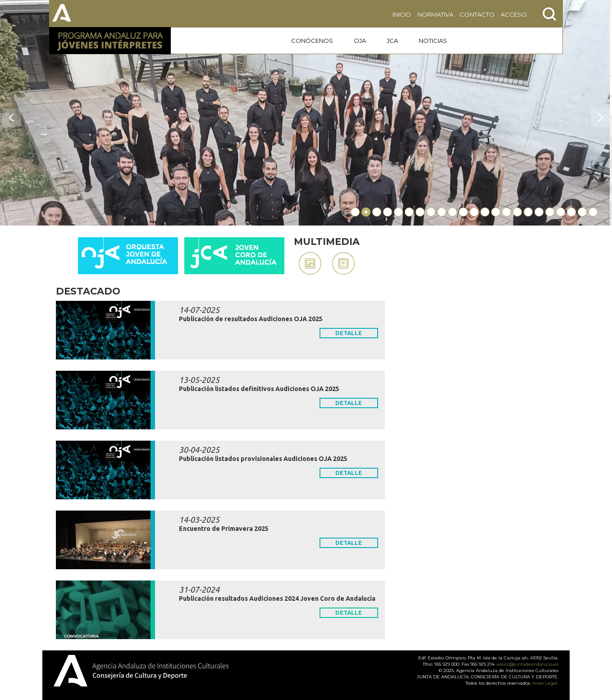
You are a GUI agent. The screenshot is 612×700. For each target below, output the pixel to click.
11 (463, 212)
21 (571, 212)
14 (496, 212)
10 (452, 212)
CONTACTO (477, 14)
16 (517, 212)
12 (474, 212)
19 (550, 212)
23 (593, 212)
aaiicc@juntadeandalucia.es (528, 664)
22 (582, 212)
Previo (12, 118)
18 (539, 212)
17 (528, 212)
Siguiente (600, 118)
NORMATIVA (435, 14)
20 (561, 212)
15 (507, 212)
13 (485, 212)
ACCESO (514, 14)
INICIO (402, 14)
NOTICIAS (433, 41)
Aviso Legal (545, 683)
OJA (360, 41)
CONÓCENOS (312, 41)
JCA (392, 41)
